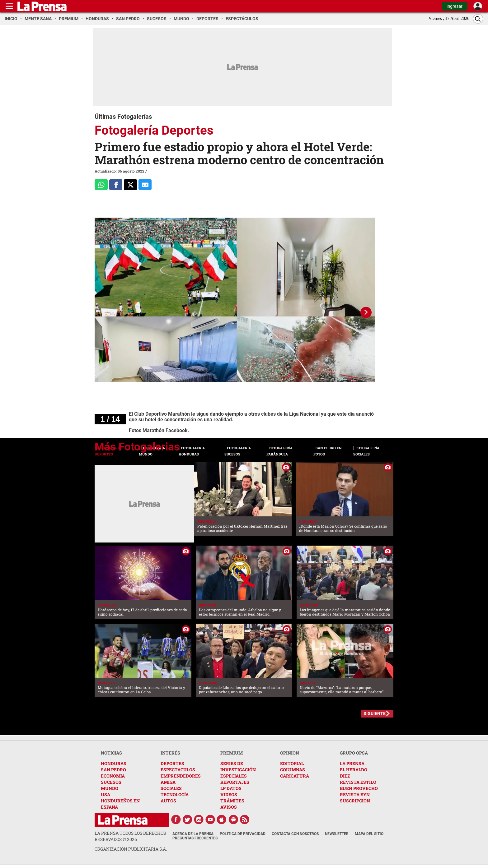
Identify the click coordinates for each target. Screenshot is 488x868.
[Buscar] (478, 19)
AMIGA (168, 782)
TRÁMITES (232, 801)
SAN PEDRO (113, 770)
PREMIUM (232, 753)
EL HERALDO (354, 770)
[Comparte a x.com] (130, 185)
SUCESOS (111, 782)
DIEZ (345, 776)
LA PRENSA (352, 763)
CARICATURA (295, 776)
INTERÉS (170, 753)
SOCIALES (171, 788)
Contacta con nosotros (295, 834)
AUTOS (168, 801)
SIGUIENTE (375, 713)
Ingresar (455, 6)
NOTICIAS (111, 753)
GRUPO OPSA (354, 753)
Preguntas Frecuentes (195, 838)
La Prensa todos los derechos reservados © (130, 836)
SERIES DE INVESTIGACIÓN (238, 766)
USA (106, 794)
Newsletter (337, 834)
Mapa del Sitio (369, 834)
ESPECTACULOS (178, 770)
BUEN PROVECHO (359, 788)
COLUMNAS (293, 770)
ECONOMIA (113, 776)
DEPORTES (172, 763)
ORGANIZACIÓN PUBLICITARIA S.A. (131, 849)
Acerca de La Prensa (193, 834)
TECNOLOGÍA (175, 794)
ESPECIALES (234, 776)
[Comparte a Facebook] (116, 185)
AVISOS (229, 807)
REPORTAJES (235, 782)
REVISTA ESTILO (358, 782)
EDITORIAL (292, 763)
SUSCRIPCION (355, 801)
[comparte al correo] (145, 185)
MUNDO (110, 788)
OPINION (290, 753)
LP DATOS (231, 788)
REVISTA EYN (355, 794)
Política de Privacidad (243, 834)
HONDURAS (114, 763)
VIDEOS (229, 794)
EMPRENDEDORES (181, 776)
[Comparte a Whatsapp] (101, 185)
